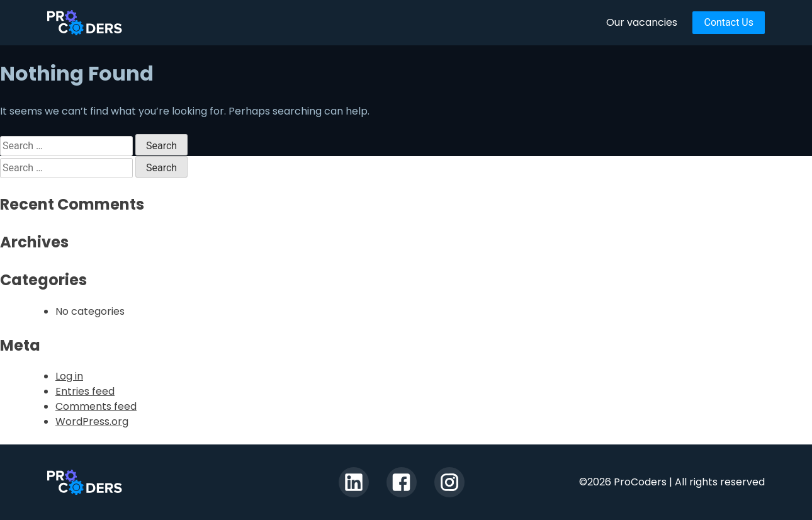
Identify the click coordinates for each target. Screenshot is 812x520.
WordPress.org (92, 421)
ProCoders (85, 482)
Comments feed (96, 406)
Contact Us (729, 22)
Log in (69, 376)
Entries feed (85, 391)
